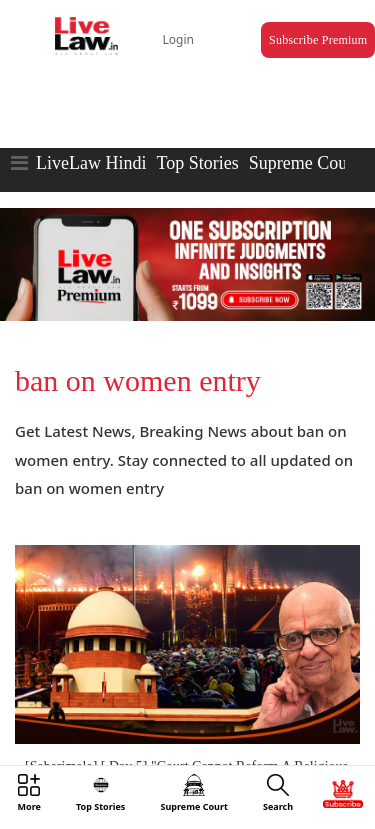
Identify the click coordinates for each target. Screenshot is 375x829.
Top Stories (197, 163)
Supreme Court (304, 163)
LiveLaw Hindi (91, 163)
